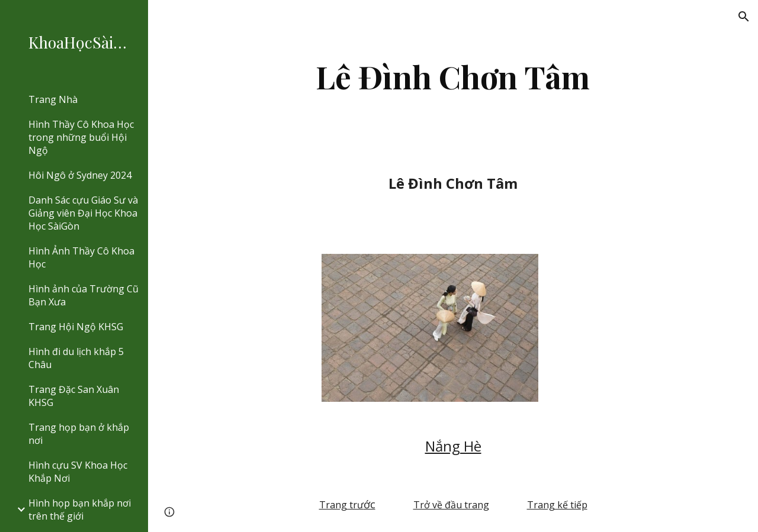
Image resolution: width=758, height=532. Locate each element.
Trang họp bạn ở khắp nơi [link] (79, 434)
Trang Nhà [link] (53, 99)
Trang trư (341, 505)
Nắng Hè (453, 446)
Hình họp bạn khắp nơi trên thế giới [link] (80, 510)
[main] (453, 77)
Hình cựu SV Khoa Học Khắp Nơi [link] (78, 472)
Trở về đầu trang (451, 505)
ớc (370, 504)
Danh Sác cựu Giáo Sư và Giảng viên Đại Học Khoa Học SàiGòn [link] (83, 213)
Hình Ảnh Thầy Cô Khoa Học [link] (81, 257)
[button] (744, 17)
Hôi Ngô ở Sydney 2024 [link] (80, 175)
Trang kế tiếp (557, 505)
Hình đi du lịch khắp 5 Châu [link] (76, 358)
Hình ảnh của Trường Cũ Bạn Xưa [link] (83, 295)
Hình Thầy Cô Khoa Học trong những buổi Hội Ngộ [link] (81, 137)
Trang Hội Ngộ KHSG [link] (76, 327)
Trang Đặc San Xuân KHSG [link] (74, 396)
